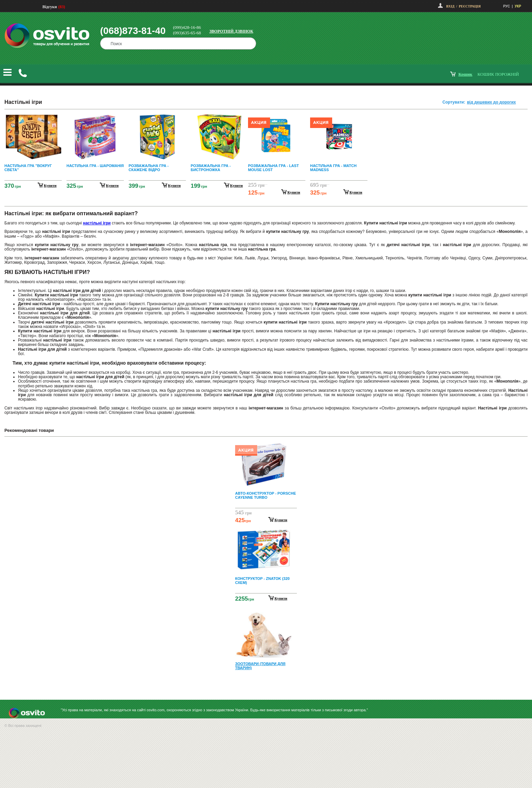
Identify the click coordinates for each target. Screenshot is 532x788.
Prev (265, 447)
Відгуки (50, 7)
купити (50, 185)
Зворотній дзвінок (231, 31)
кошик (465, 74)
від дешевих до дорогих (491, 102)
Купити (281, 520)
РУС (507, 6)
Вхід (450, 6)
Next (266, 684)
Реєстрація (470, 6)
